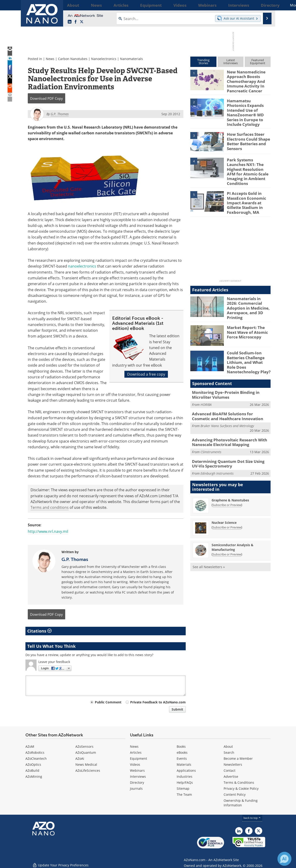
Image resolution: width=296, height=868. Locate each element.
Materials (184, 764)
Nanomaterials (131, 59)
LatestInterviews (231, 62)
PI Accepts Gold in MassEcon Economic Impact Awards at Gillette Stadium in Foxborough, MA (244, 184)
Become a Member (238, 758)
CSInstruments (211, 422)
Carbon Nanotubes (73, 59)
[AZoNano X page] (82, 22)
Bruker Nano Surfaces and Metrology (227, 397)
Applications (186, 770)
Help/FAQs (185, 782)
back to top (252, 818)
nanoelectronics (82, 266)
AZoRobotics (35, 752)
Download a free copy (146, 374)
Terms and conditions (50, 507)
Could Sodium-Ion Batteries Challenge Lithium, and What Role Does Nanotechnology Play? (248, 337)
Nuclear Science (224, 492)
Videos (135, 764)
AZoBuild (32, 770)
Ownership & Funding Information (241, 803)
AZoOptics (33, 764)
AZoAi (80, 758)
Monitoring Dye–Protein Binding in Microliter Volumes (222, 368)
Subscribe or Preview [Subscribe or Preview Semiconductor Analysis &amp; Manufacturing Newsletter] (227, 523)
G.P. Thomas (75, 559)
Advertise (231, 776)
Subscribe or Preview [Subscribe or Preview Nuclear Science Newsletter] (227, 496)
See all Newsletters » (209, 536)
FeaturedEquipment (258, 62)
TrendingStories (203, 62)
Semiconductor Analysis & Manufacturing (233, 516)
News (50, 59)
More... (264, 5)
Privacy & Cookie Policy (241, 788)
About (228, 746)
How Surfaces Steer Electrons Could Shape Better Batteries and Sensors (246, 130)
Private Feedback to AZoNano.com (158, 702)
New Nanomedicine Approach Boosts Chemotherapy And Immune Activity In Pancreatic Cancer (244, 80)
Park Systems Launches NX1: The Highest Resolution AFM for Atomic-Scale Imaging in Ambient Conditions (248, 158)
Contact (230, 770)
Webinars (137, 770)
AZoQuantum (86, 752)
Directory (137, 782)
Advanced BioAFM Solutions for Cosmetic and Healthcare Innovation (228, 388)
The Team (184, 794)
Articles (136, 752)
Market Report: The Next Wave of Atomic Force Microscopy (249, 308)
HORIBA (206, 377)
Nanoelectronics (104, 59)
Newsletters (233, 764)
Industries (185, 776)
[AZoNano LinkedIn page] (70, 22)
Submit (177, 709)
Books (181, 746)
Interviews (138, 776)
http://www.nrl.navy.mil (48, 531)
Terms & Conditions (239, 782)
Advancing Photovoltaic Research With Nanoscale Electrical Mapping (226, 413)
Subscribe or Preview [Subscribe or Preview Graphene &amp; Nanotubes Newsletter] (227, 474)
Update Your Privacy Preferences (60, 862)
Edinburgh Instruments (217, 442)
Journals (136, 788)
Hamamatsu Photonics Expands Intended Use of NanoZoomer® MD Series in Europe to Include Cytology (249, 106)
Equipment (139, 758)
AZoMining (34, 776)
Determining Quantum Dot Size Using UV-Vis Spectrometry (231, 433)
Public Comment (108, 702)
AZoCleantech (36, 758)
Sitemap (183, 788)
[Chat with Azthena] (284, 859)
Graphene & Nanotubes (230, 469)
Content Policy (235, 794)
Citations (39, 631)
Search (229, 752)
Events (182, 758)
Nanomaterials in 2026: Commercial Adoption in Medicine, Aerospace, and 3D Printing (248, 284)
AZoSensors (84, 746)
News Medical (86, 764)
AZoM (30, 746)
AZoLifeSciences (88, 770)
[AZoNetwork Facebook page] (76, 22)
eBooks (182, 752)
